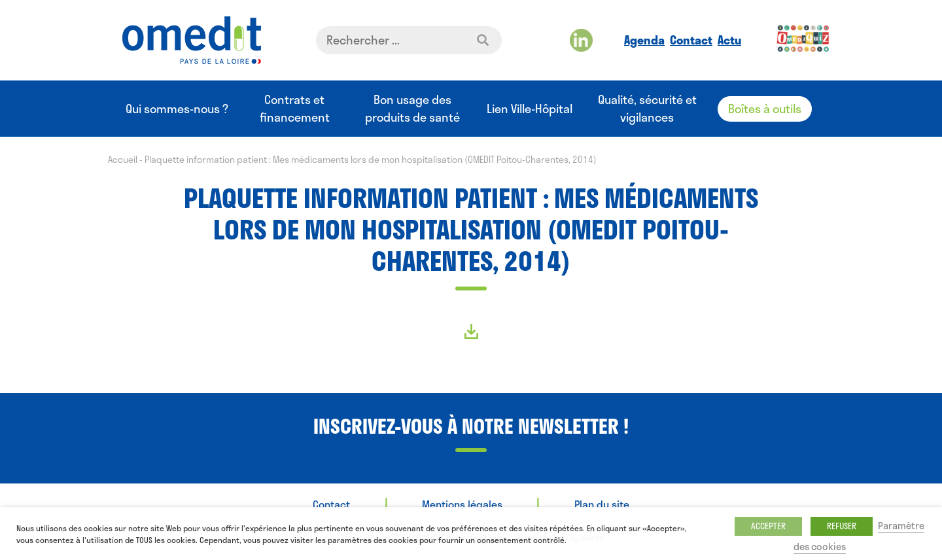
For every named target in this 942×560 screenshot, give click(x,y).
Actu (729, 40)
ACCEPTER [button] (768, 526)
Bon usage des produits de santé (412, 109)
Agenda (644, 40)
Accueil (123, 159)
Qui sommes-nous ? (177, 109)
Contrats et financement (295, 109)
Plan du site (602, 504)
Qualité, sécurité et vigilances (647, 109)
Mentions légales (462, 504)
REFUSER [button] (842, 526)
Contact (691, 40)
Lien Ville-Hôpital (530, 109)
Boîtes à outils (765, 109)
